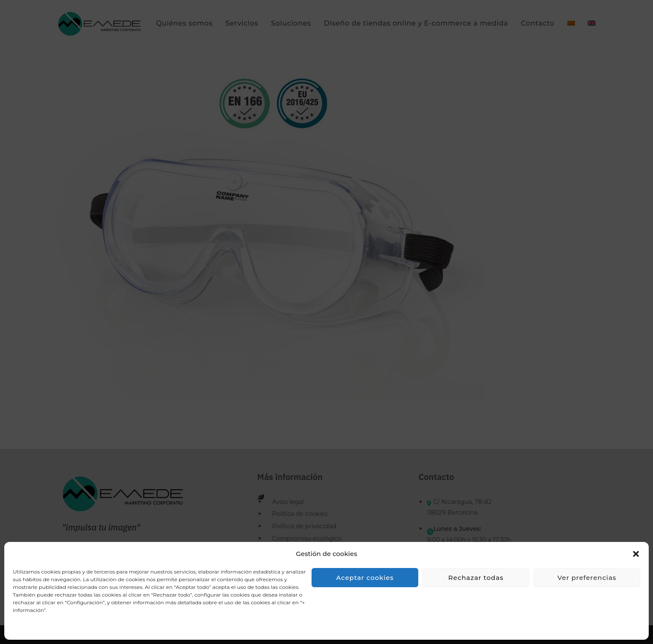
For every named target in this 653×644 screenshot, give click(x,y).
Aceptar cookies (365, 578)
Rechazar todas (476, 578)
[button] (636, 554)
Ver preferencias (587, 578)
